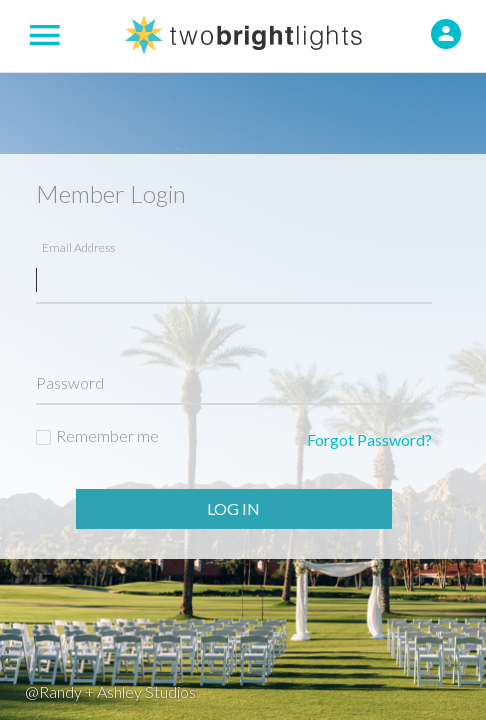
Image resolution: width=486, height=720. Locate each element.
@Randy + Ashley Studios (110, 691)
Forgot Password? (369, 439)
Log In (233, 508)
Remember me (107, 435)
